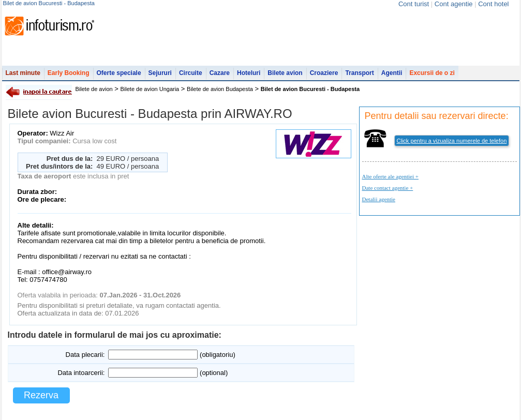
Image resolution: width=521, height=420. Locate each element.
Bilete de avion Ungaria (150, 89)
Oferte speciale (119, 73)
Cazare (220, 73)
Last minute (23, 73)
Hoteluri (249, 73)
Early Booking (69, 73)
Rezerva (41, 395)
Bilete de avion (94, 89)
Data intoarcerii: (81, 373)
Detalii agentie (379, 199)
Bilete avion (285, 73)
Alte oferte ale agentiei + (390, 176)
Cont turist (414, 4)
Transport (359, 73)
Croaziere (324, 73)
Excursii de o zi (432, 73)
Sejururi (160, 73)
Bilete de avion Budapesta (220, 89)
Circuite (191, 73)
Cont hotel (493, 4)
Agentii (392, 73)
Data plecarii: (85, 355)
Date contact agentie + (388, 188)
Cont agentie (454, 4)
